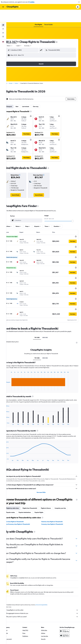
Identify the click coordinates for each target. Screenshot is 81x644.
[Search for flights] (3, 12)
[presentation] (62, 29)
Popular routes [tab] (16, 493)
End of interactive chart (11, 368)
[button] (79, 2)
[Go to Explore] (3, 24)
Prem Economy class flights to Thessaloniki (23, 504)
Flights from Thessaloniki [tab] (35, 488)
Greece (21, 71)
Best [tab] (22, 94)
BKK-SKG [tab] (48, 316)
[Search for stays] (3, 16)
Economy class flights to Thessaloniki (55, 504)
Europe (16, 71)
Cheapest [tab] (14, 94)
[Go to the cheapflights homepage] (13, 7)
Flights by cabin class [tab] (18, 488)
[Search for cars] (3, 20)
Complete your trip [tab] (65, 488)
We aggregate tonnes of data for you (45, 594)
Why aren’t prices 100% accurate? (45, 597)
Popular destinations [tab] (30, 493)
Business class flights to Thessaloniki (55, 502)
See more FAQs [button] (44, 473)
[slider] (75, 210)
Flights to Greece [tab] (51, 488)
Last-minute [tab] (31, 94)
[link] (20, 184)
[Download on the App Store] (66, 616)
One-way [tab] (41, 94)
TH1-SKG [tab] (40, 316)
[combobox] (15, 33)
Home (11, 71)
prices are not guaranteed (46, 585)
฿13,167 (17, 29)
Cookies (32, 2)
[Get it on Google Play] (66, 611)
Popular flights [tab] (44, 493)
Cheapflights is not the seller (45, 590)
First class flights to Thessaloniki (19, 502)
